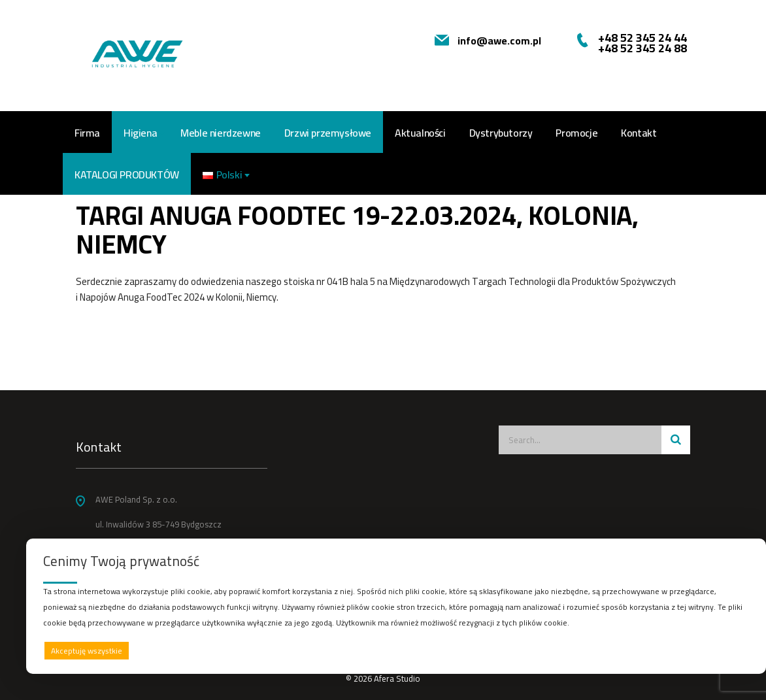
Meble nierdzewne (221, 133)
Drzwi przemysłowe (328, 133)
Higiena (140, 133)
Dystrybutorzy (501, 133)
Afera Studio (397, 678)
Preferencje (722, 650)
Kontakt (639, 133)
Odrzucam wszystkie (412, 651)
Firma (87, 133)
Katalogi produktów (127, 175)
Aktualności (420, 133)
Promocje (576, 133)
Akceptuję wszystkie (87, 651)
